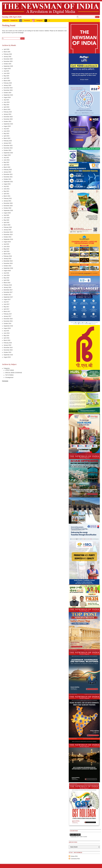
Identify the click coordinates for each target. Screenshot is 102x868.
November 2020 (8, 206)
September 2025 (8, 66)
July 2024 (6, 100)
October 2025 (7, 64)
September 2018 (8, 268)
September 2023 (8, 124)
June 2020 (7, 218)
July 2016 (6, 331)
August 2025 (7, 69)
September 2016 (8, 326)
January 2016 (7, 345)
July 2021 (6, 186)
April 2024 (6, 107)
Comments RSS (75, 859)
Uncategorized (9, 377)
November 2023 (8, 119)
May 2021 (6, 191)
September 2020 (8, 210)
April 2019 (6, 251)
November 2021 (8, 177)
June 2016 (7, 333)
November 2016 (8, 321)
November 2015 (8, 350)
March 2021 (7, 196)
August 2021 (7, 184)
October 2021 (7, 179)
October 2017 (7, 295)
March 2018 (7, 283)
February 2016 (8, 343)
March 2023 (7, 138)
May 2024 (6, 105)
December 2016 (8, 319)
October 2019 (7, 237)
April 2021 (6, 194)
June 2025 (7, 73)
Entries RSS (74, 856)
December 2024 (8, 88)
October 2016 (7, 324)
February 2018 (8, 285)
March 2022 (7, 167)
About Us (6, 20)
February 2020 (8, 227)
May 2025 (6, 76)
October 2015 (7, 352)
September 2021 (8, 182)
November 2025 (8, 61)
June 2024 (7, 102)
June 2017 (7, 304)
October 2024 (7, 93)
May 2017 (6, 307)
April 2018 (6, 280)
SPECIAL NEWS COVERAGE (14, 373)
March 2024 (7, 109)
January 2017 (7, 316)
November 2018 (8, 263)
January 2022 (7, 172)
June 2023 (7, 131)
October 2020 (7, 208)
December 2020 (8, 203)
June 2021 (7, 189)
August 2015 (7, 357)
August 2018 (7, 271)
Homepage (5, 381)
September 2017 (8, 297)
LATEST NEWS (10, 370)
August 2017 (7, 299)
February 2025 (8, 83)
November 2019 (8, 235)
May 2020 (6, 220)
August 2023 (7, 126)
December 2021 (8, 174)
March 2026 (7, 52)
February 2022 (8, 170)
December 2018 (8, 261)
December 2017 (8, 290)
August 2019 (7, 242)
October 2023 (7, 122)
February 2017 (8, 314)
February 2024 (8, 112)
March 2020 (7, 225)
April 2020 (6, 223)
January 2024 (7, 114)
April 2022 (6, 165)
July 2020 (6, 215)
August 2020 (7, 213)
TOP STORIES (9, 375)
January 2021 (7, 201)
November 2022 (8, 148)
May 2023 (6, 134)
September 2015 (8, 355)
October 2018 (7, 266)
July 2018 (6, 273)
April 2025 (6, 78)
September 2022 (8, 153)
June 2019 (7, 247)
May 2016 (6, 336)
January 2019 (7, 259)
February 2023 (8, 141)
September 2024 (8, 95)
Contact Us (14, 20)
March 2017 (7, 312)
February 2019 (8, 256)
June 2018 (7, 275)
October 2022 (7, 150)
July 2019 (6, 244)
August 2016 (7, 328)
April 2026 (6, 49)
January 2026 (7, 57)
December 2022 (8, 146)
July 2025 (6, 71)
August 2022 (7, 155)
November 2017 (8, 292)
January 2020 (7, 230)
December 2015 (8, 348)
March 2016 (7, 340)
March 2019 (7, 254)
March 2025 (7, 81)
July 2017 (6, 302)
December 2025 (8, 59)
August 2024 (7, 97)
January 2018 (7, 287)
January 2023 (7, 143)
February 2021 (8, 198)
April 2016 (6, 338)
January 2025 (7, 85)
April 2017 (6, 309)
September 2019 (8, 239)
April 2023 (6, 136)
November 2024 (8, 90)
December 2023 (8, 117)
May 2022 (6, 162)
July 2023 (6, 129)
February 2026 (8, 54)
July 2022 (6, 158)
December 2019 (8, 232)
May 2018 (6, 278)
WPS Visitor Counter (82, 837)
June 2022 (7, 160)
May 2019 (6, 249)
